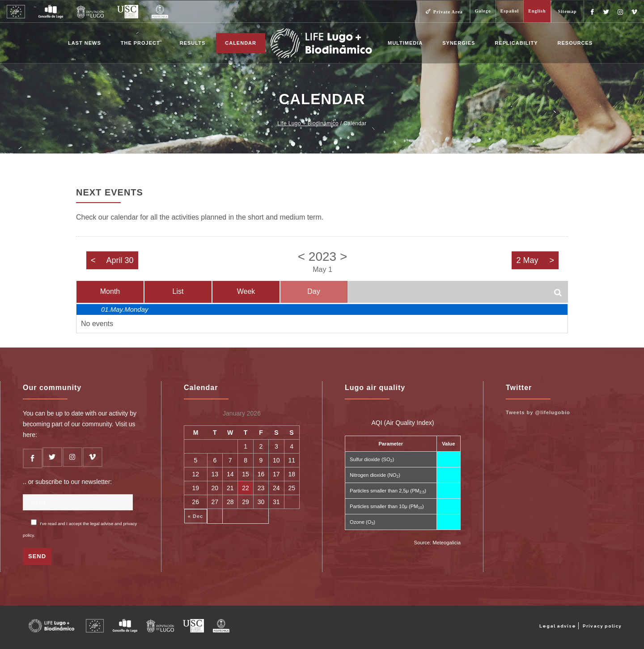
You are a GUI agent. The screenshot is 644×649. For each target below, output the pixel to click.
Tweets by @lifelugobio (538, 412)
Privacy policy (602, 626)
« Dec (195, 516)
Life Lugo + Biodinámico (308, 123)
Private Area (448, 12)
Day (314, 291)
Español (510, 11)
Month (110, 291)
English (537, 11)
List (178, 291)
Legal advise (558, 626)
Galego (483, 11)
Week (246, 291)
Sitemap (568, 11)
